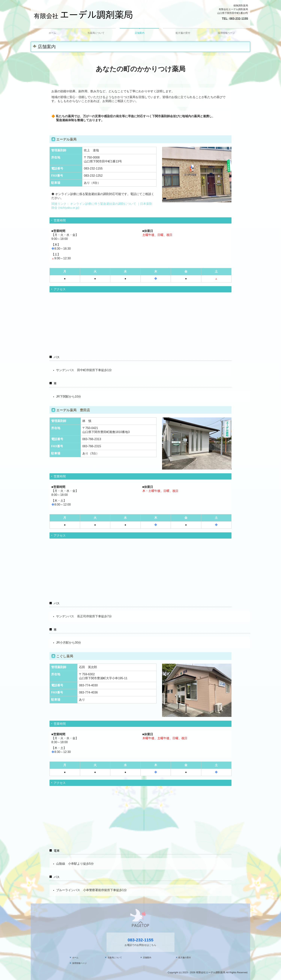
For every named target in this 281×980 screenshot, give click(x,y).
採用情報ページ (226, 33)
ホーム (52, 33)
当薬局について (96, 33)
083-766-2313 (92, 439)
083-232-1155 (239, 19)
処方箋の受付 (183, 33)
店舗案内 (140, 33)
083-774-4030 (88, 685)
